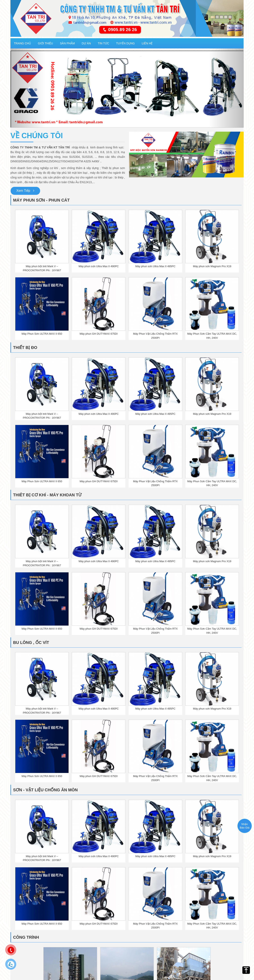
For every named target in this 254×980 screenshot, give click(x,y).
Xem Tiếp (25, 191)
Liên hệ (147, 43)
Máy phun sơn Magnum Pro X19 (212, 266)
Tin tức (103, 43)
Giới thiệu (45, 43)
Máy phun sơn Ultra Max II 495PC (155, 266)
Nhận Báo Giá (245, 826)
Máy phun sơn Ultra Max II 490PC (99, 266)
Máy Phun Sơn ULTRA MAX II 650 (42, 334)
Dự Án (86, 43)
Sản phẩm (67, 43)
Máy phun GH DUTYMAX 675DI (99, 334)
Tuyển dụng (125, 43)
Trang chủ (22, 43)
